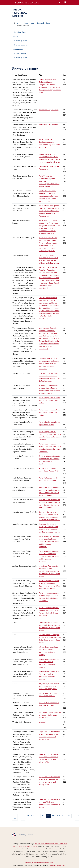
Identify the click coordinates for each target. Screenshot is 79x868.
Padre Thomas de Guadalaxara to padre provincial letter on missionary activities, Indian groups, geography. (49, 181)
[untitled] (42, 722)
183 (38, 816)
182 (33, 816)
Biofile (16, 37)
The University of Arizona (57, 865)
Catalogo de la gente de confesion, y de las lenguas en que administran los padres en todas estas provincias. (49, 364)
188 (64, 816)
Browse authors (20, 54)
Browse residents (21, 45)
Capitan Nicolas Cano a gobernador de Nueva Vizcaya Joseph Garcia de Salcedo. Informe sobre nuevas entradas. (48, 196)
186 (53, 816)
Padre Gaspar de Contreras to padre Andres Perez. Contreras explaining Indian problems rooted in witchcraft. (49, 542)
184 (43, 816)
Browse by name (21, 41)
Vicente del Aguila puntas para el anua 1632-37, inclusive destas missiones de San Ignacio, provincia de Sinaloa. (49, 571)
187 (59, 816)
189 (69, 816)
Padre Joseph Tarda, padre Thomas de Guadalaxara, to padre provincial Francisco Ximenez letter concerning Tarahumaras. (49, 211)
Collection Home (20, 32)
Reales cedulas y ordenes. (49, 110)
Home (18, 23)
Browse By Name (44, 23)
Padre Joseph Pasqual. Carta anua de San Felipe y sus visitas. (49, 400)
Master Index (29, 23)
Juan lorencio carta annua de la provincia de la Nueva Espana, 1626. (50, 715)
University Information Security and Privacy (39, 863)
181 (28, 816)
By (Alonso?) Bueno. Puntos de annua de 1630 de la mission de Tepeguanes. (49, 686)
